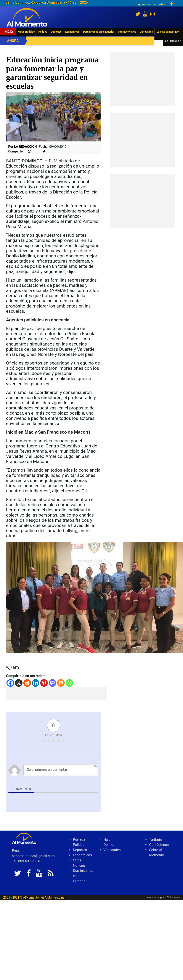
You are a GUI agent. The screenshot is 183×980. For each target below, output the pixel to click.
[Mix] (61, 683)
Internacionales (127, 32)
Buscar (175, 41)
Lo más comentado (168, 32)
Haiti (107, 840)
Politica (43, 32)
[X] (19, 683)
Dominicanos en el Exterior (99, 32)
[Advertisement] (57, 694)
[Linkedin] (36, 683)
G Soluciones (172, 897)
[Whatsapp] (69, 683)
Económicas (72, 32)
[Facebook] (10, 683)
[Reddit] (27, 683)
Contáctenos (159, 845)
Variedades (146, 32)
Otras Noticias (26, 32)
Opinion (109, 845)
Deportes (56, 32)
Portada (79, 840)
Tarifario (155, 840)
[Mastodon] (52, 683)
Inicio (8, 32)
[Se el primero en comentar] (61, 770)
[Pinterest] (44, 683)
